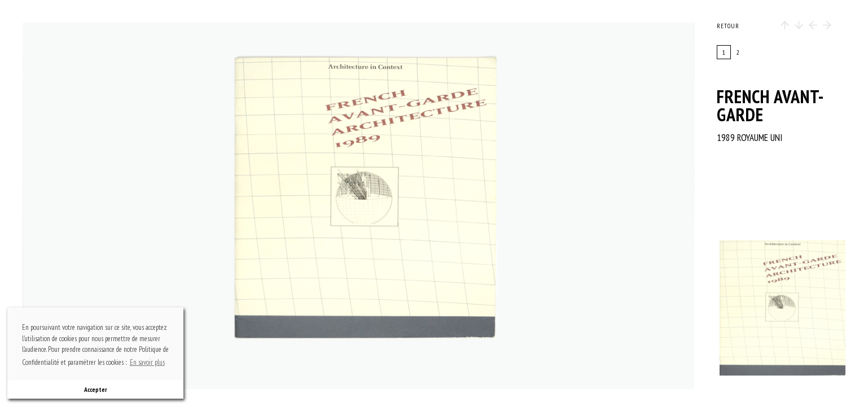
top (364, 59)
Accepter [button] (96, 389)
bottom (364, 352)
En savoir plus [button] (147, 362)
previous (125, 206)
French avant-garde (770, 105)
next (466, 206)
